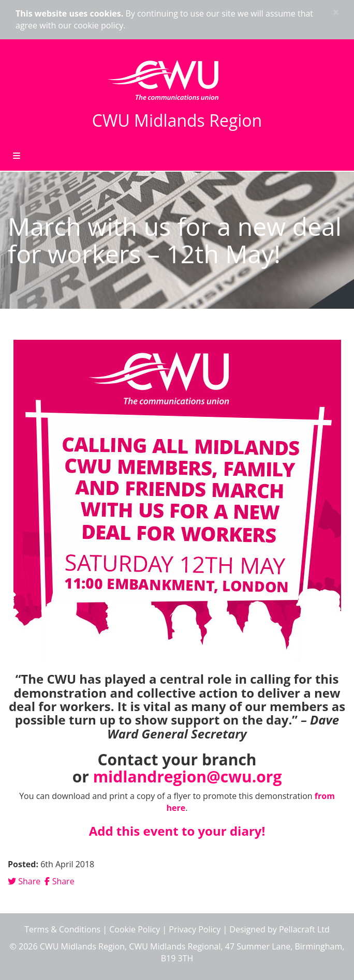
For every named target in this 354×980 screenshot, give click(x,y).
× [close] (336, 12)
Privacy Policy (195, 929)
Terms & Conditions (62, 929)
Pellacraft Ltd (304, 929)
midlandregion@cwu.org (188, 777)
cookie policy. (99, 25)
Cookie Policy (135, 929)
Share (24, 881)
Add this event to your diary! (177, 831)
